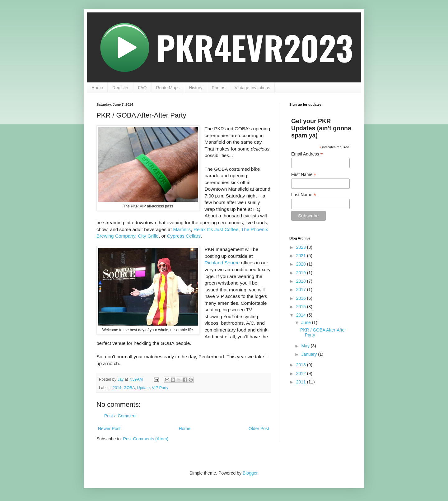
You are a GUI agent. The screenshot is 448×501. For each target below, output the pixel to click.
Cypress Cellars (184, 236)
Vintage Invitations (252, 88)
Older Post (259, 429)
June (306, 322)
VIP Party (160, 388)
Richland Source (222, 263)
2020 (302, 264)
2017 (302, 290)
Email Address (307, 154)
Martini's (182, 229)
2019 (302, 273)
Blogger (250, 473)
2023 (302, 247)
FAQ (142, 88)
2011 (302, 382)
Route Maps (168, 88)
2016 (302, 298)
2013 (302, 365)
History (196, 88)
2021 (302, 256)
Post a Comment (120, 416)
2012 (302, 373)
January (310, 354)
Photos (219, 88)
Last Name (304, 195)
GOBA (129, 388)
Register (120, 88)
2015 (302, 307)
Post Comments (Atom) (146, 439)
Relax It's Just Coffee (216, 229)
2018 (302, 281)
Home (97, 88)
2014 (117, 388)
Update (144, 388)
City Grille (148, 236)
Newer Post (109, 429)
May (306, 346)
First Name (304, 175)
